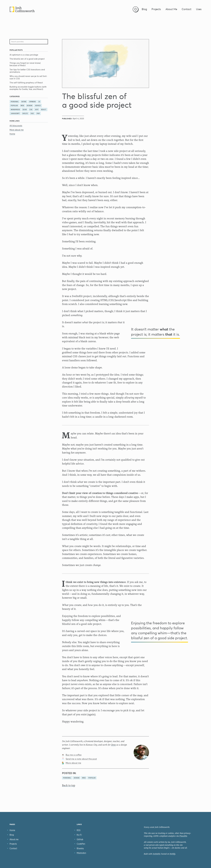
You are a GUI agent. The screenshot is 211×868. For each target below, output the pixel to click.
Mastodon (81, 853)
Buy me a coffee (74, 755)
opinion (32, 102)
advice (38, 106)
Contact (13, 848)
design (29, 106)
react (44, 110)
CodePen (81, 844)
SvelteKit (156, 854)
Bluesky (80, 848)
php (38, 113)
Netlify (172, 854)
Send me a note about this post (81, 759)
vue (32, 113)
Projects (13, 844)
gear (25, 110)
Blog (12, 835)
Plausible (183, 836)
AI (39, 102)
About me (14, 839)
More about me (17, 130)
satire (24, 102)
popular (14, 106)
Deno (114, 745)
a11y (37, 110)
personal (15, 102)
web (22, 106)
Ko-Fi (79, 835)
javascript (15, 113)
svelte (25, 113)
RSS (79, 830)
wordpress (15, 110)
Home (12, 134)
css (31, 110)
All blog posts (16, 126)
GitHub (80, 839)
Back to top (69, 785)
